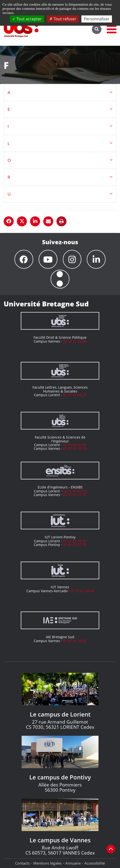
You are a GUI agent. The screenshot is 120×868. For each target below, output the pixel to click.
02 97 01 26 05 (75, 641)
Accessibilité (95, 863)
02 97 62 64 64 (82, 591)
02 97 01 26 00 (75, 341)
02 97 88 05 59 (75, 491)
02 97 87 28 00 (75, 541)
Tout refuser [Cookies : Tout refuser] (63, 19)
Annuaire (73, 863)
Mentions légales (47, 863)
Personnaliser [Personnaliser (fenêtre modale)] (97, 19)
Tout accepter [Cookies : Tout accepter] (27, 19)
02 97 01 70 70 (75, 448)
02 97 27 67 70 (75, 545)
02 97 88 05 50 (75, 445)
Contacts (22, 863)
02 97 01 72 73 (75, 495)
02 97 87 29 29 (75, 395)
